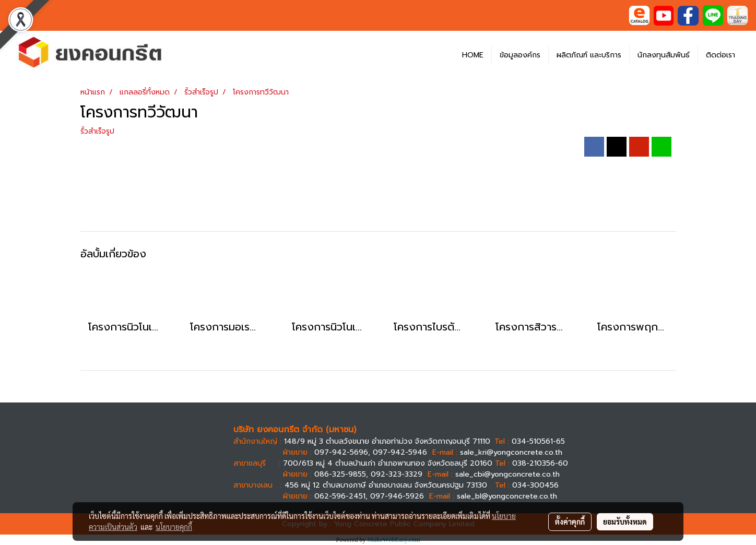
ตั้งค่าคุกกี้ (570, 522)
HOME (473, 55)
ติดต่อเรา (720, 55)
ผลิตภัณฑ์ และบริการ (589, 55)
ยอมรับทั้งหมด (625, 522)
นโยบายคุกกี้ (174, 527)
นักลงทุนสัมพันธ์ (664, 55)
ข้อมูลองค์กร (520, 55)
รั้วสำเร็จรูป (97, 131)
